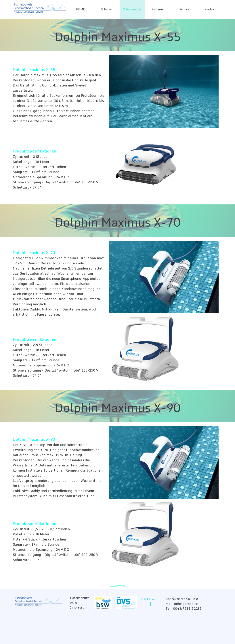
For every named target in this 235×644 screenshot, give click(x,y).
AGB (73, 602)
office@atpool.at (186, 604)
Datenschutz (79, 598)
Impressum (79, 607)
